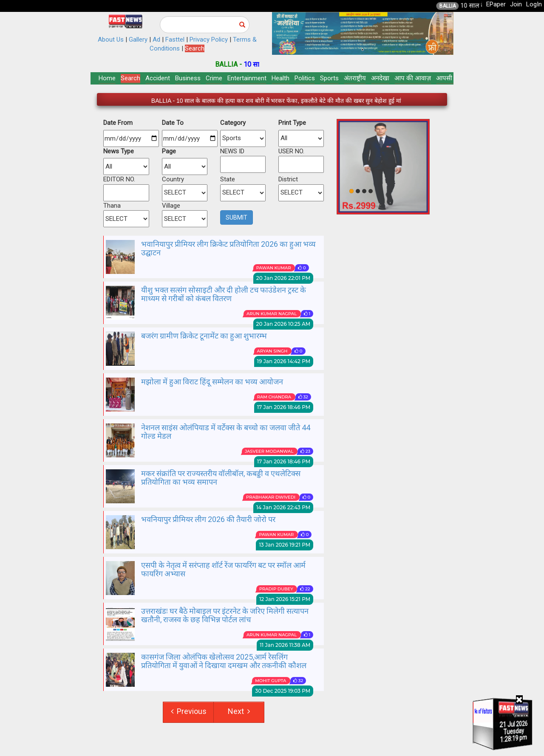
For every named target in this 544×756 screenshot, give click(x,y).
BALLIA (460, 6)
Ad (156, 39)
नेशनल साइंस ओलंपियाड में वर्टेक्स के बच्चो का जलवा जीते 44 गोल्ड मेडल (226, 432)
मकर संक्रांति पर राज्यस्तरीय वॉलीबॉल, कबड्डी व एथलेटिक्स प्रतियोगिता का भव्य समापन (221, 478)
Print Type (292, 123)
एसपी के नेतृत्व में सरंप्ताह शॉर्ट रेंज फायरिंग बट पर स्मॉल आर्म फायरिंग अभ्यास (223, 569)
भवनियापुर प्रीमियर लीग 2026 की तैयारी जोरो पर (208, 519)
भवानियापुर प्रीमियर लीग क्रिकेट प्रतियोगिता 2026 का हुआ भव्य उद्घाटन (228, 248)
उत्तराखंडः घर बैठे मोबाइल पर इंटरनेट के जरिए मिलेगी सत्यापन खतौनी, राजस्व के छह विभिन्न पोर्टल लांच (225, 615)
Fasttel (175, 39)
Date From (118, 123)
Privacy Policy (209, 39)
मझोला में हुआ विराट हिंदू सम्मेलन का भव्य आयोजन (212, 382)
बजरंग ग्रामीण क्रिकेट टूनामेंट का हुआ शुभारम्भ (204, 336)
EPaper (496, 4)
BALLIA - (242, 64)
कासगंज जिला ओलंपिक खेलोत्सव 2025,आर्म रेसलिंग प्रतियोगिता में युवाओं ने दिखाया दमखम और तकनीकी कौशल (224, 661)
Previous (189, 711)
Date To (173, 123)
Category (233, 123)
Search (195, 48)
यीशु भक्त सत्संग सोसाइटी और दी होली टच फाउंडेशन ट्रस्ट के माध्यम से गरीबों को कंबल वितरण (224, 294)
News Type (119, 151)
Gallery (138, 39)
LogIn (534, 4)
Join (516, 4)
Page (169, 151)
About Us (111, 39)
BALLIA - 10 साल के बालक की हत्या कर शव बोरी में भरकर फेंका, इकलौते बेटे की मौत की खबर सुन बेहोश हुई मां (276, 101)
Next (239, 711)
